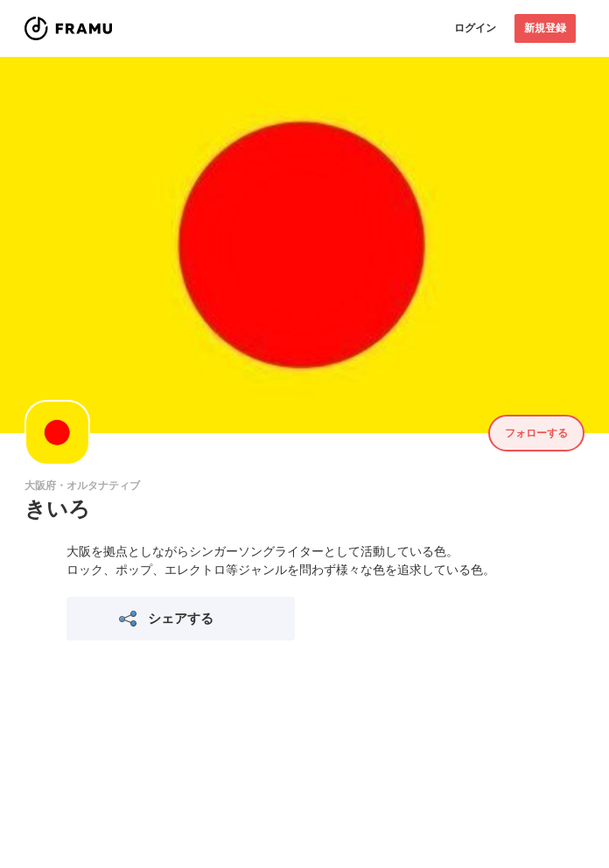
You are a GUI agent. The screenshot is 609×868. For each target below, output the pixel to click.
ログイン (475, 28)
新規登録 (545, 28)
